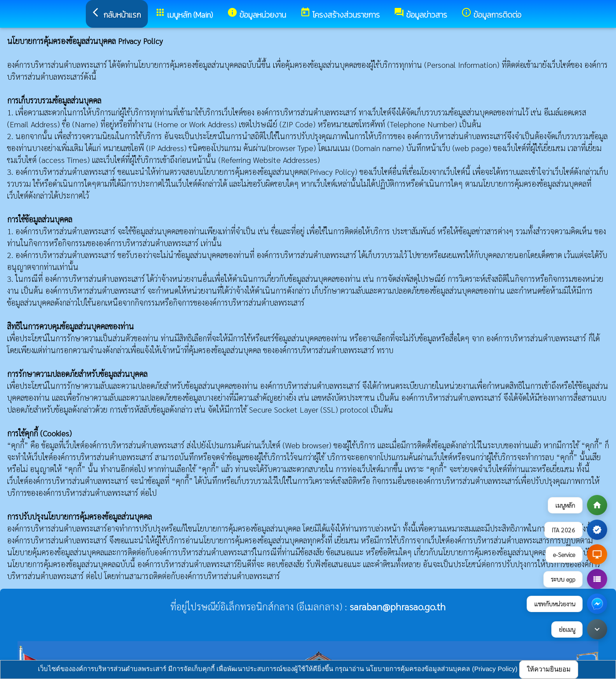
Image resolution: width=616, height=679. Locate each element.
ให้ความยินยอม (549, 669)
